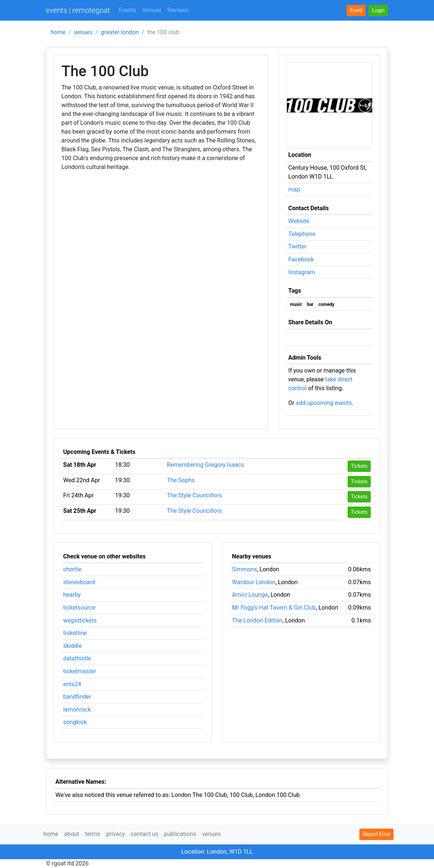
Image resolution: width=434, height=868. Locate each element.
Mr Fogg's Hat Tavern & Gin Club (274, 608)
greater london (120, 32)
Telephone (302, 234)
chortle (72, 569)
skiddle (73, 646)
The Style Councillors (195, 495)
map (294, 189)
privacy (116, 834)
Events (127, 10)
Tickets (359, 466)
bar (310, 304)
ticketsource (79, 608)
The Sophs (181, 480)
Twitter (297, 246)
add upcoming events (324, 403)
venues (83, 32)
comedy (326, 304)
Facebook (301, 259)
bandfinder (77, 697)
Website (299, 221)
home (58, 32)
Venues (152, 10)
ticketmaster (80, 671)
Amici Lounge (250, 595)
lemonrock (77, 710)
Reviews (178, 10)
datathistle (77, 658)
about (72, 834)
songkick (75, 722)
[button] (378, 10)
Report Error (376, 834)
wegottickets (80, 620)
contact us (144, 834)
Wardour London (254, 582)
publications (180, 834)
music (296, 304)
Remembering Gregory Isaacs (206, 465)
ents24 (72, 684)
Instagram (302, 272)
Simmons (245, 569)
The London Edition (257, 620)
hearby (72, 595)
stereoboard (79, 582)
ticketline (75, 633)
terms (93, 834)
